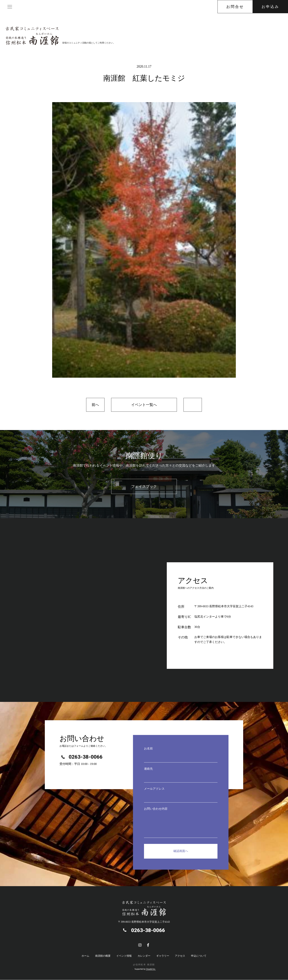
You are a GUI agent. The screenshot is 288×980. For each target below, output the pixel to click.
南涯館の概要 (103, 956)
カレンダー (144, 956)
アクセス (180, 956)
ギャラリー (163, 956)
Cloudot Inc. (151, 969)
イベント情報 (124, 956)
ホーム (85, 956)
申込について (199, 956)
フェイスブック (144, 487)
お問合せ (235, 7)
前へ (96, 405)
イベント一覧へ (144, 405)
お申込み (270, 7)
